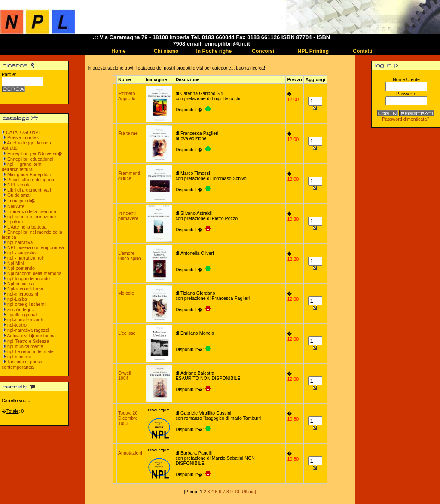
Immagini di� (21, 201)
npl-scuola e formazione (32, 217)
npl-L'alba (17, 299)
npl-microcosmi (23, 294)
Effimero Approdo (127, 96)
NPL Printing (313, 51)
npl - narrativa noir (26, 258)
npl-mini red (19, 357)
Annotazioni (130, 453)
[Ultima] (248, 492)
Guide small (19, 195)
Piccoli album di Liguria (31, 180)
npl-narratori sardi (25, 320)
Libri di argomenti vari (29, 190)
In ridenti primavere (128, 216)
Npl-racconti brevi (25, 289)
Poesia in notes (23, 137)
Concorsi (263, 51)
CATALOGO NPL (23, 132)
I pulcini (15, 222)
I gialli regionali (23, 315)
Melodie (126, 293)
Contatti (362, 51)
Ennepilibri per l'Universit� (35, 153)
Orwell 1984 (125, 376)
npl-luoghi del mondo (29, 278)
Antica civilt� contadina (31, 336)
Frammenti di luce (129, 176)
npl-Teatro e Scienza (28, 341)
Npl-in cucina (21, 284)
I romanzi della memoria (32, 211)
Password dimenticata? (406, 119)
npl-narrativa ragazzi (28, 330)
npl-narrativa (20, 242)
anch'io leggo (21, 309)
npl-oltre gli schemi (26, 304)
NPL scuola (19, 185)
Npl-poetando (21, 268)
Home (118, 51)
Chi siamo (166, 51)
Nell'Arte (16, 206)
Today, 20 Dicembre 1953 (128, 418)
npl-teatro (17, 325)
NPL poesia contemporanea (36, 247)
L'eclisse (127, 333)
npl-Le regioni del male (31, 351)
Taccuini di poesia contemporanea (23, 364)
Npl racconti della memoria (34, 273)
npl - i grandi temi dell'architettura (22, 167)
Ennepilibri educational (30, 159)
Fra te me (128, 133)
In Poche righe (214, 51)
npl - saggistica (23, 253)
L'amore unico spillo (130, 256)
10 (237, 492)
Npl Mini (16, 263)
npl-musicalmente (25, 346)
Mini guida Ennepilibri (29, 174)
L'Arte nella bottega (27, 227)
